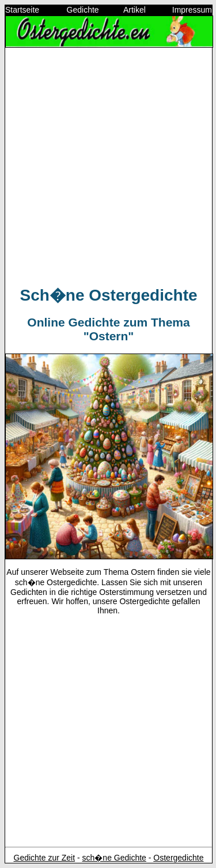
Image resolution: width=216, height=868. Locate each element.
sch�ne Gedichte (114, 858)
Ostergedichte (178, 858)
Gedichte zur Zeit (45, 858)
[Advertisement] (108, 165)
